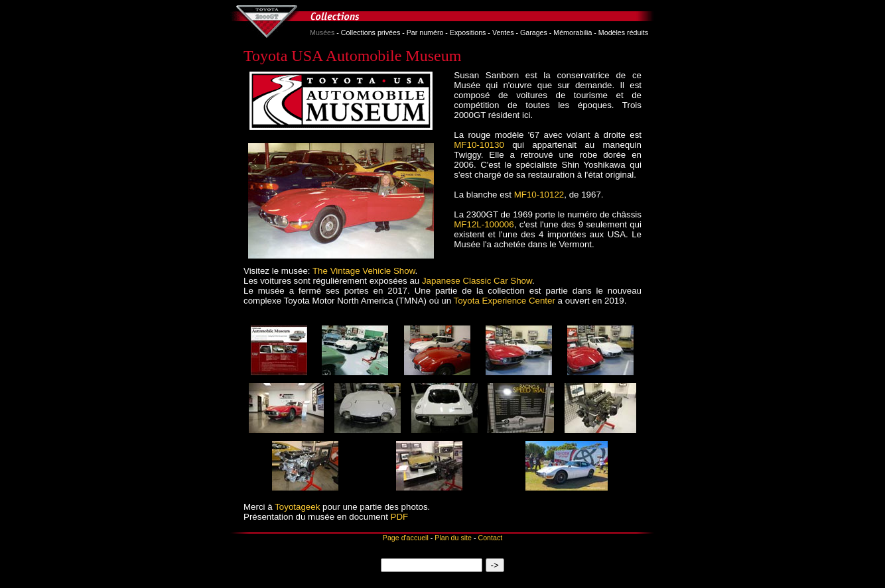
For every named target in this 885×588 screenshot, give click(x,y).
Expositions (468, 32)
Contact (490, 538)
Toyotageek (297, 507)
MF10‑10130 (479, 145)
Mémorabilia (573, 32)
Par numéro (425, 32)
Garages (534, 32)
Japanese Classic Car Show (477, 281)
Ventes (503, 32)
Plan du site (453, 538)
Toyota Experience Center (505, 301)
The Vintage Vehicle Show (364, 271)
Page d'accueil (406, 538)
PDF (400, 517)
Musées (322, 32)
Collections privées (371, 32)
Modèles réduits (623, 32)
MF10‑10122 (539, 195)
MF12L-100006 (484, 224)
